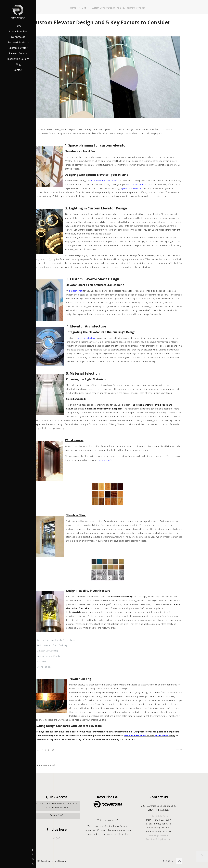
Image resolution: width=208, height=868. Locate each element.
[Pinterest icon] (4, 855)
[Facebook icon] (4, 850)
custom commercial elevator (103, 181)
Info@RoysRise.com (159, 835)
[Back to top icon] (179, 861)
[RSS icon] (4, 864)
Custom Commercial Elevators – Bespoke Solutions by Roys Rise (57, 805)
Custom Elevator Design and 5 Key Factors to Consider (118, 8)
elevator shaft (76, 291)
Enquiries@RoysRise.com (159, 839)
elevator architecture (85, 338)
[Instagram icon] (4, 859)
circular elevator (135, 184)
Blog (84, 8)
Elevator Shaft (57, 815)
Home (73, 8)
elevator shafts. (105, 460)
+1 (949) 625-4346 (159, 816)
